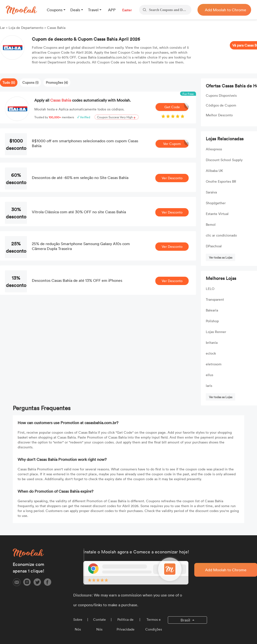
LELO (210, 289)
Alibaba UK (214, 171)
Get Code (177, 107)
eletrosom (214, 364)
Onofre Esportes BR (221, 181)
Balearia (212, 310)
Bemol (211, 224)
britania (212, 342)
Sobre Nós (78, 624)
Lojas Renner (216, 332)
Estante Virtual (217, 214)
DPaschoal (214, 246)
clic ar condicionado (221, 235)
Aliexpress (214, 149)
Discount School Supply (224, 160)
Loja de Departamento (26, 28)
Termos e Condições (154, 624)
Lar (3, 28)
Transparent (215, 299)
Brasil (186, 620)
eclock (211, 353)
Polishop (212, 321)
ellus (209, 375)
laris (209, 386)
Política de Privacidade (126, 624)
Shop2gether (216, 203)
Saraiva (211, 192)
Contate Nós (99, 624)
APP (112, 10)
